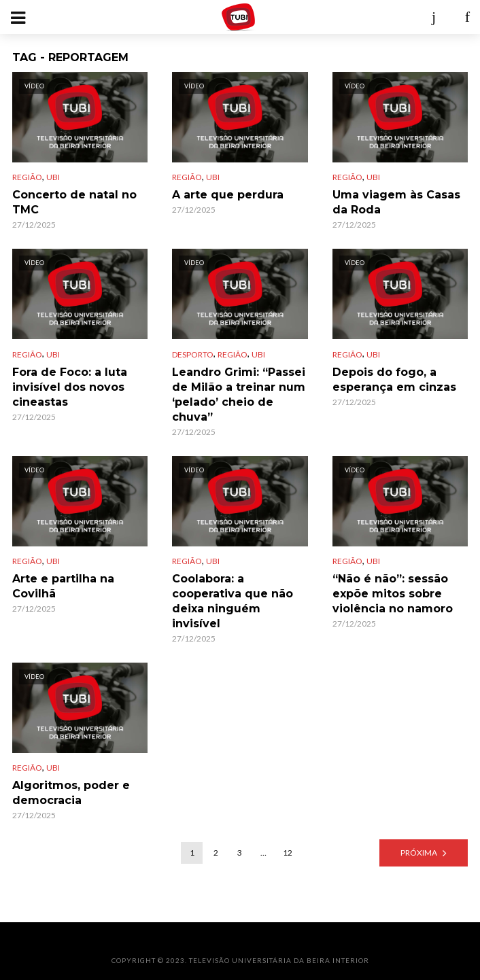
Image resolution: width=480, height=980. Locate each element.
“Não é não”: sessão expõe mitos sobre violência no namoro (393, 594)
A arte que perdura (228, 195)
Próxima (419, 853)
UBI (53, 177)
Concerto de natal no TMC (74, 202)
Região (27, 177)
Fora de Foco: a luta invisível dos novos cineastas (70, 387)
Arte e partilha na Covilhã (63, 586)
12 (288, 853)
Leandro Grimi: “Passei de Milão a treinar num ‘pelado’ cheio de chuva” (239, 395)
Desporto (193, 354)
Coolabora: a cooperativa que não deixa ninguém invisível (233, 601)
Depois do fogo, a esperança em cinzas (394, 380)
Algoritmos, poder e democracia (71, 793)
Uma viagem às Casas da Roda (396, 202)
